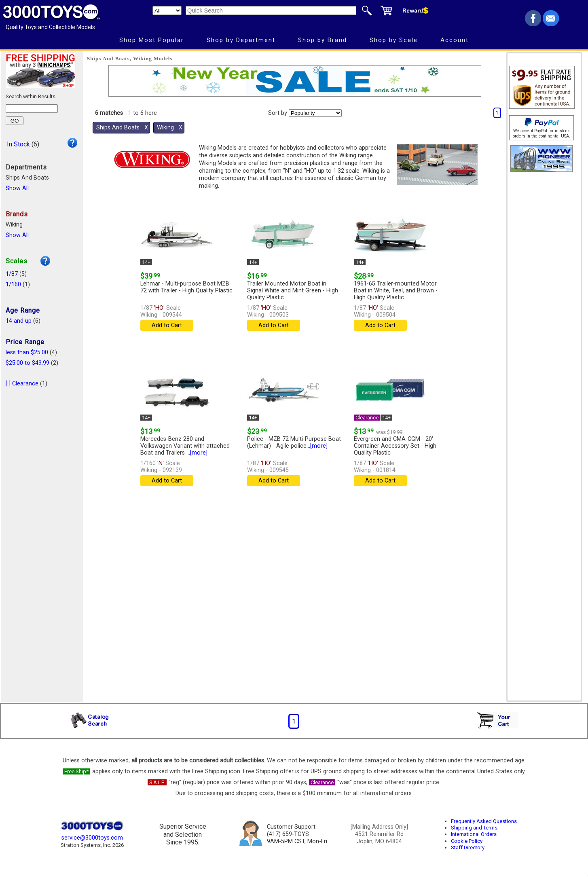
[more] (199, 453)
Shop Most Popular (152, 40)
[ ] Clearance (22, 384)
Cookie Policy (467, 841)
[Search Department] (167, 11)
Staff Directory (468, 847)
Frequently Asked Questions (484, 821)
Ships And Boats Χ (122, 128)
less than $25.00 (27, 352)
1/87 (12, 274)
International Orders (474, 834)
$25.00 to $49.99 (27, 363)
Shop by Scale (394, 40)
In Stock (18, 144)
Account (455, 40)
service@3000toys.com (92, 838)
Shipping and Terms (474, 828)
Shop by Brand (323, 40)
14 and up (19, 321)
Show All (17, 188)
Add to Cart (167, 325)
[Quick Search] (271, 11)
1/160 (13, 285)
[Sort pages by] (315, 113)
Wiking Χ (170, 128)
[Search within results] (32, 109)
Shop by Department (241, 40)
